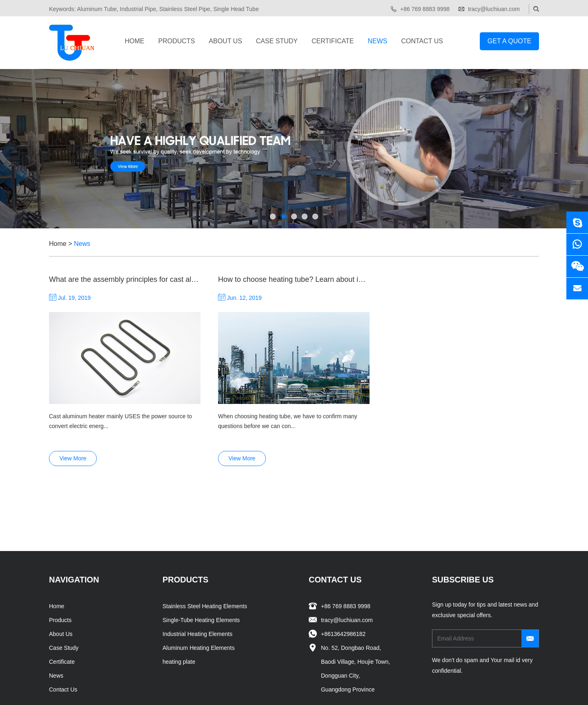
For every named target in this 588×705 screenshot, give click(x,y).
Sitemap (253, 690)
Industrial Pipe (138, 9)
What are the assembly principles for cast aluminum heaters (146, 279)
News (377, 41)
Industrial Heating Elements (197, 572)
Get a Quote (509, 41)
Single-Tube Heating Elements (201, 558)
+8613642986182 (343, 572)
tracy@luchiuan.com (494, 9)
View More (73, 366)
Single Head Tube (236, 9)
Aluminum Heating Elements (199, 586)
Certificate (333, 41)
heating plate (179, 600)
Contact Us (422, 41)
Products (177, 41)
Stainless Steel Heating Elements (205, 544)
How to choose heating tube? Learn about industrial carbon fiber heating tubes (345, 279)
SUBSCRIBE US (463, 518)
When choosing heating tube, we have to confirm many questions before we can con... (288, 359)
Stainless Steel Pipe (185, 9)
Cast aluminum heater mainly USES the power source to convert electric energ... (120, 329)
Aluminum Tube (97, 9)
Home (135, 41)
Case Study (277, 41)
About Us (225, 41)
